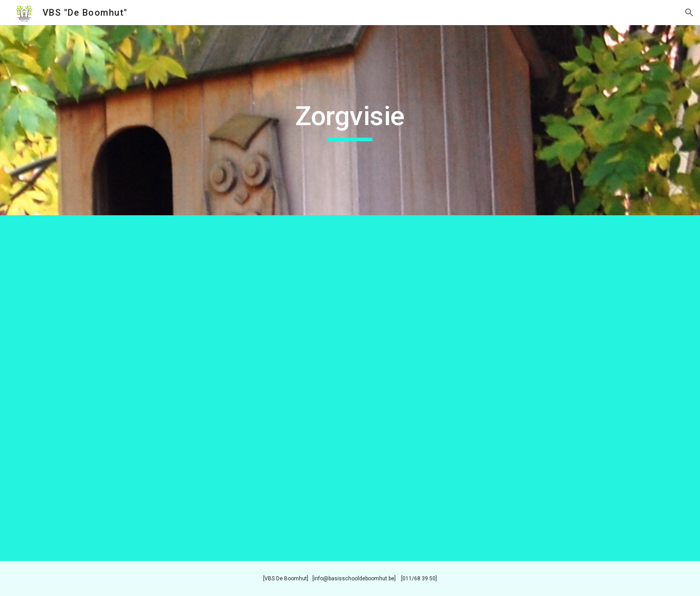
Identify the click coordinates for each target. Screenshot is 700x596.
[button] (689, 13)
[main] (350, 120)
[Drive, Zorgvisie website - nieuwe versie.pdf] (350, 388)
